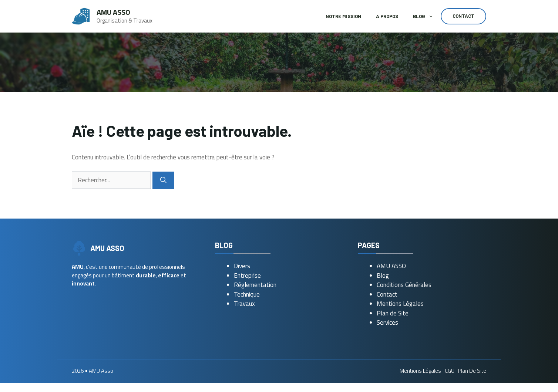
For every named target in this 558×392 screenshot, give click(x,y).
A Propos (387, 16)
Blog (427, 16)
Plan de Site (393, 313)
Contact (463, 16)
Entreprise (247, 276)
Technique (247, 294)
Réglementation (255, 285)
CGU (450, 371)
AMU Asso (113, 12)
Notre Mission (343, 16)
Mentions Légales (400, 304)
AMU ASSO (391, 266)
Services (387, 322)
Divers (242, 266)
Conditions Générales (404, 285)
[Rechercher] (163, 180)
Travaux (244, 304)
